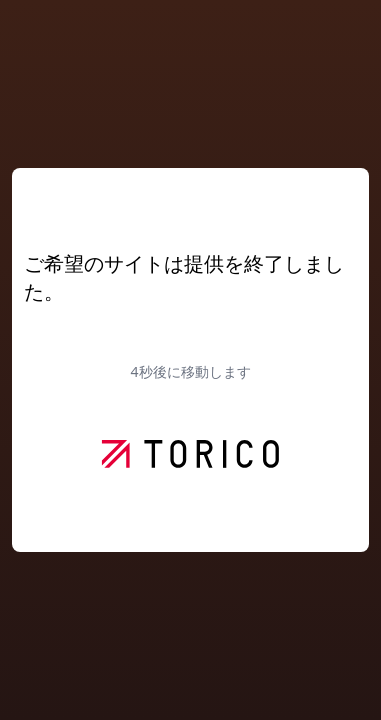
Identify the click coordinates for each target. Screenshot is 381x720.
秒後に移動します (190, 371)
